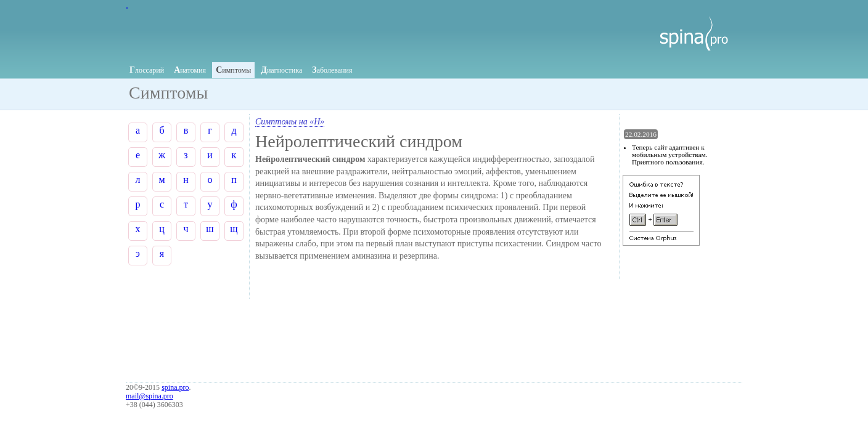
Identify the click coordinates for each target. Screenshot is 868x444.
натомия (190, 70)
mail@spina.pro (149, 396)
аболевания (332, 70)
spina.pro (175, 387)
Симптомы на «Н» (290, 122)
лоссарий (147, 70)
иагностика (281, 70)
